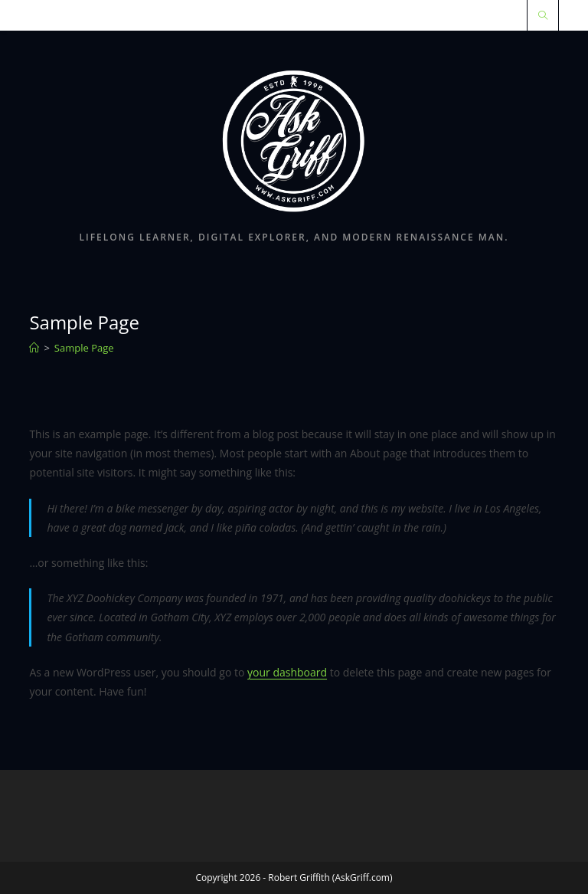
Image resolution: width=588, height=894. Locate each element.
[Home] (34, 348)
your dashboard (287, 672)
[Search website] (543, 16)
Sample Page (84, 348)
